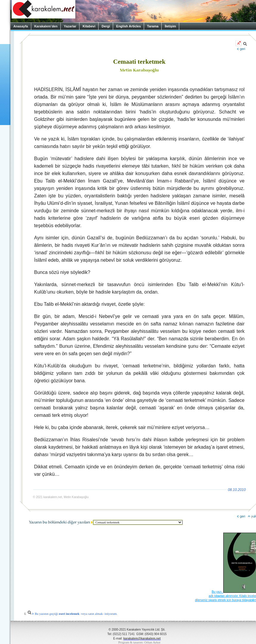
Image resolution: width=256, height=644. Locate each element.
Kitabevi (89, 26)
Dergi (106, 26)
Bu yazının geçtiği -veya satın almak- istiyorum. (72, 614)
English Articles (128, 26)
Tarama (153, 26)
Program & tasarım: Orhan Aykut (139, 642)
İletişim (170, 26)
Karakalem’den (46, 26)
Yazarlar (70, 26)
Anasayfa (21, 26)
